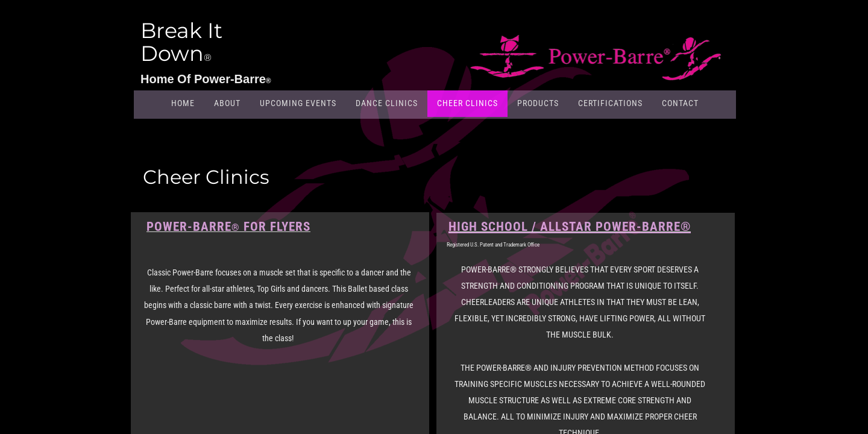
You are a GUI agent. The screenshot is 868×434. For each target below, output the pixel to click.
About (227, 103)
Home (183, 103)
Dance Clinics (387, 103)
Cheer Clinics (467, 103)
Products (538, 103)
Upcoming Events (298, 103)
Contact (680, 103)
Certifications (610, 103)
